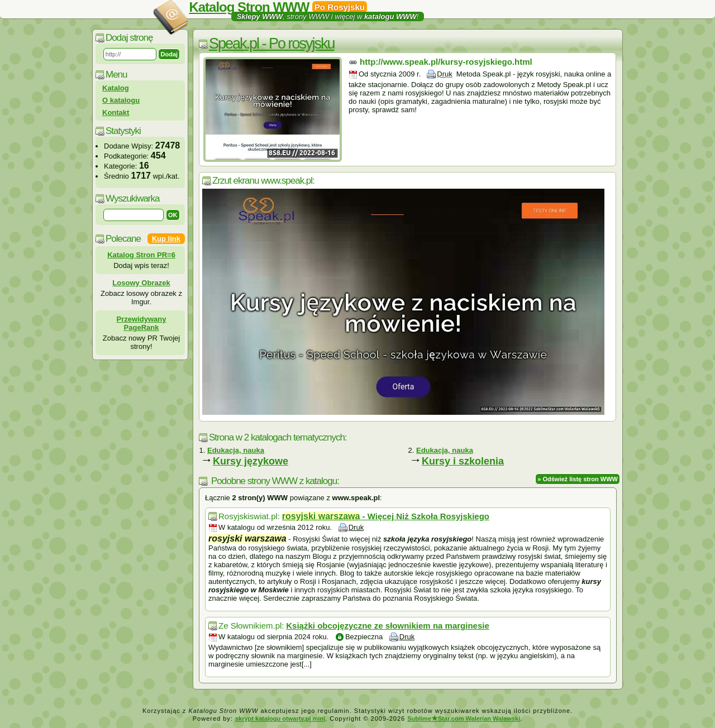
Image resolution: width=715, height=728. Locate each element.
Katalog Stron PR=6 (141, 255)
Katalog (116, 88)
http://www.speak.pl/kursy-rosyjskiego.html (446, 62)
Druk (444, 74)
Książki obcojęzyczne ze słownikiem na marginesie (387, 626)
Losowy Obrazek (141, 283)
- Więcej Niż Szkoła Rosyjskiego (386, 516)
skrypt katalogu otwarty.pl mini (280, 719)
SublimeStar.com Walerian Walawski (464, 719)
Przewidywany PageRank (142, 323)
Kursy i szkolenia (463, 461)
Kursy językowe (251, 461)
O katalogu (121, 100)
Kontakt (116, 112)
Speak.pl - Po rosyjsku (272, 44)
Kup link (166, 239)
